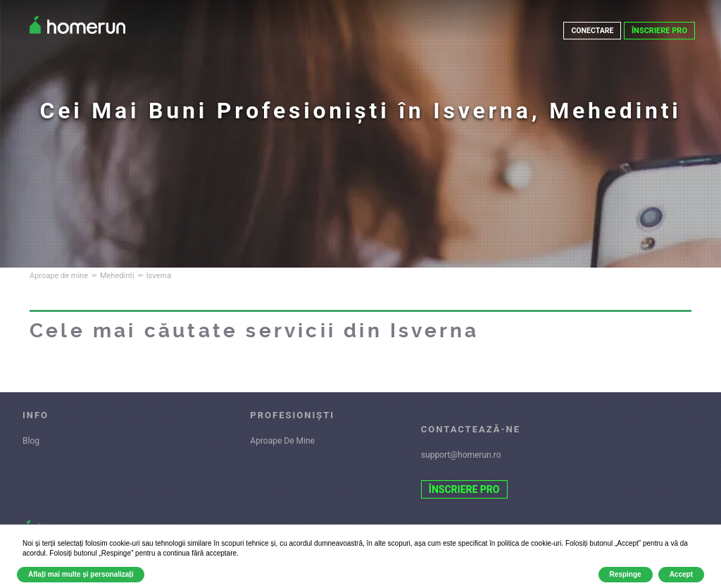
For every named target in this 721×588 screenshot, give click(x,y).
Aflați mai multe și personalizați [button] (81, 574)
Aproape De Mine (282, 441)
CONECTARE (592, 31)
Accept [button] (681, 574)
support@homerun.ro (461, 455)
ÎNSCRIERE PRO (659, 31)
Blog (31, 441)
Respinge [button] (626, 574)
